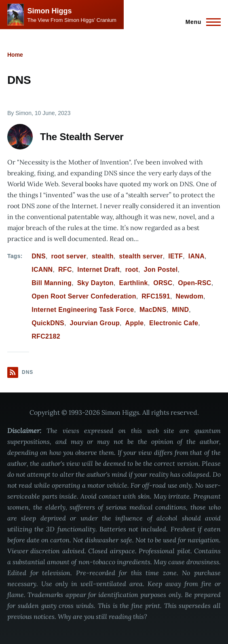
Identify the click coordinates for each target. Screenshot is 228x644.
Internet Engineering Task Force (83, 310)
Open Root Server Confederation (84, 296)
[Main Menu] (201, 22)
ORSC (163, 283)
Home (15, 55)
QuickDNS (48, 323)
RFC (65, 270)
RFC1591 (156, 296)
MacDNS (153, 310)
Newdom (189, 296)
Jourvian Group (95, 323)
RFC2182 (46, 336)
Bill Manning (52, 283)
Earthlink (133, 283)
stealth (103, 256)
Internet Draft (98, 270)
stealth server (141, 256)
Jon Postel (160, 270)
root (132, 270)
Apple (135, 323)
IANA (196, 256)
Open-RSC (195, 283)
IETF (175, 256)
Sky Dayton (95, 283)
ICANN (42, 270)
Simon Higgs (50, 11)
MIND (180, 310)
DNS (39, 256)
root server (69, 256)
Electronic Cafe (174, 323)
